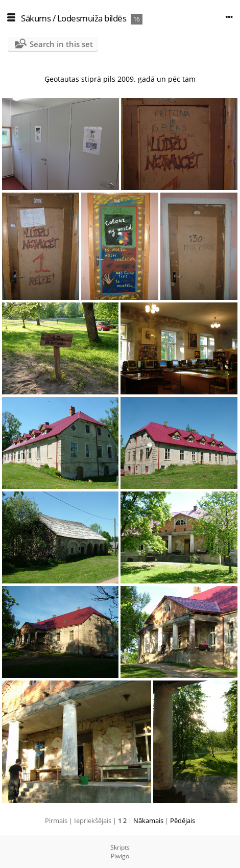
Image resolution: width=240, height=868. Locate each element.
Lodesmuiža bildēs (92, 18)
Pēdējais (183, 820)
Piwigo (120, 856)
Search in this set (61, 44)
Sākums (36, 18)
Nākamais (148, 820)
